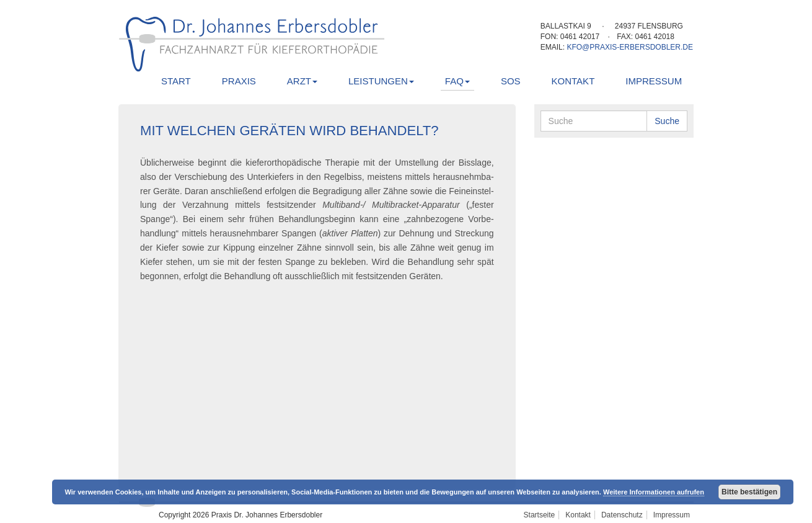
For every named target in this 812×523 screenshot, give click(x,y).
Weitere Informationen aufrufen (654, 492)
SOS (511, 81)
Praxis (239, 81)
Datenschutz (622, 515)
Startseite (540, 515)
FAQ (457, 81)
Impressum (654, 81)
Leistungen (381, 81)
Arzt (302, 81)
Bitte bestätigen (749, 492)
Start (176, 81)
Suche (667, 121)
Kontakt (573, 81)
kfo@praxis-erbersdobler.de (630, 47)
